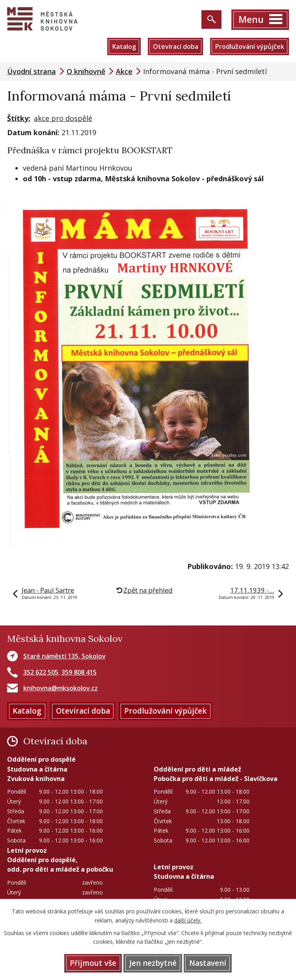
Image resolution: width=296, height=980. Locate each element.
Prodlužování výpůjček (249, 46)
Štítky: (19, 118)
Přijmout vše (93, 963)
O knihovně (86, 71)
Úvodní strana (32, 71)
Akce (124, 71)
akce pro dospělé (63, 118)
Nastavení (208, 963)
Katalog (124, 46)
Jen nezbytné (153, 963)
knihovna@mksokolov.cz (61, 688)
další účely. (188, 920)
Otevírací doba (176, 46)
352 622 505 (41, 672)
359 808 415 (79, 672)
